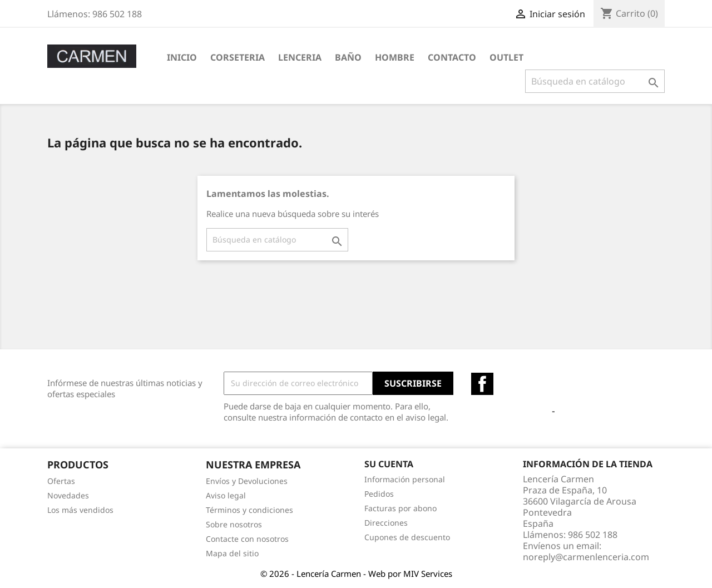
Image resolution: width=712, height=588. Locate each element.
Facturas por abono (400, 508)
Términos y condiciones (249, 510)
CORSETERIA (238, 57)
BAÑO (348, 57)
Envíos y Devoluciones (247, 481)
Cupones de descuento (407, 537)
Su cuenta (389, 464)
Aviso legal (226, 495)
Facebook (482, 384)
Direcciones (386, 523)
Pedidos (379, 494)
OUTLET (506, 57)
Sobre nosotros (234, 524)
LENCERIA (300, 57)
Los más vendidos (80, 510)
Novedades (68, 495)
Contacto (452, 57)
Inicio (182, 57)
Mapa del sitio (232, 553)
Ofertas (61, 481)
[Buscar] (595, 81)
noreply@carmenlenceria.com (586, 557)
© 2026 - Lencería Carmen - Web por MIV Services (356, 574)
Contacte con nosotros (247, 539)
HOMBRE (395, 57)
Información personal (405, 479)
